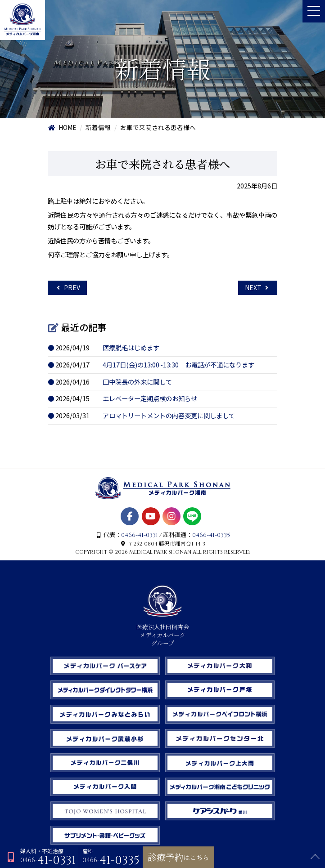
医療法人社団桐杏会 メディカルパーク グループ (163, 631)
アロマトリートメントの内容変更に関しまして (169, 415)
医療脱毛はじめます (131, 347)
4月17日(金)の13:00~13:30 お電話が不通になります (178, 365)
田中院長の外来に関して (137, 382)
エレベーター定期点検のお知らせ (150, 398)
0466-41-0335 (211, 535)
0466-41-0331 (140, 535)
